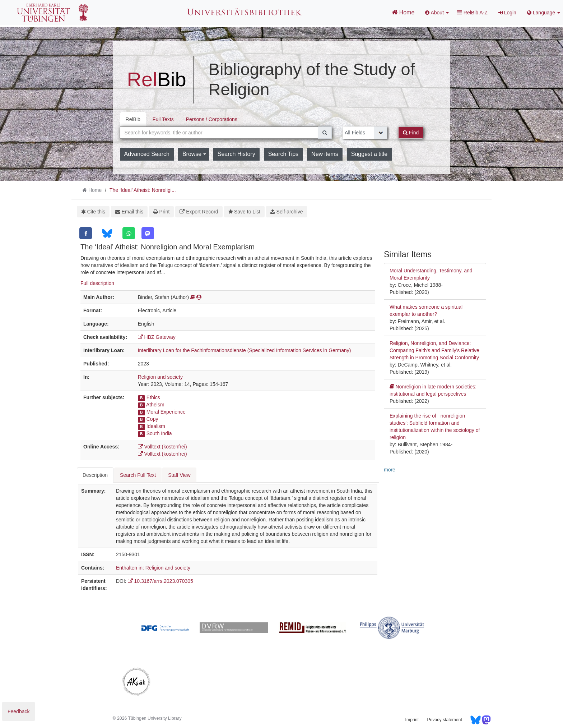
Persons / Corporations (212, 119)
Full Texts (163, 119)
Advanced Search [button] (147, 154)
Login (507, 13)
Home (403, 12)
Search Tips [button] (283, 154)
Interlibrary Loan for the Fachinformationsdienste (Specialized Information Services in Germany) (245, 350)
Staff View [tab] (179, 475)
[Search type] (365, 133)
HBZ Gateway (157, 337)
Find (411, 133)
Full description (97, 283)
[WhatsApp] (129, 233)
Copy (152, 419)
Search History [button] (236, 154)
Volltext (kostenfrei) (162, 447)
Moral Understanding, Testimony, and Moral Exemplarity (431, 274)
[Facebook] (86, 233)
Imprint (412, 720)
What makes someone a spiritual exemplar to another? (426, 310)
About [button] (437, 13)
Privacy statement (444, 720)
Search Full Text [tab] (138, 475)
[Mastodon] (148, 233)
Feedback (18, 711)
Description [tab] (95, 475)
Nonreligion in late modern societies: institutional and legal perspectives (433, 390)
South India (159, 433)
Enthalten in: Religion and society (153, 568)
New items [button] (325, 154)
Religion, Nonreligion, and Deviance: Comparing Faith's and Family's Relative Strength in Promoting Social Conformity (434, 350)
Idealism (156, 426)
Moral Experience (166, 412)
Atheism (155, 405)
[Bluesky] (107, 233)
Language (544, 13)
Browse (194, 154)
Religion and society (160, 377)
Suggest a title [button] (369, 154)
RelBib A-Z (472, 13)
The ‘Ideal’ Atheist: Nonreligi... (143, 190)
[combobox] (219, 133)
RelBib (133, 119)
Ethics (153, 397)
